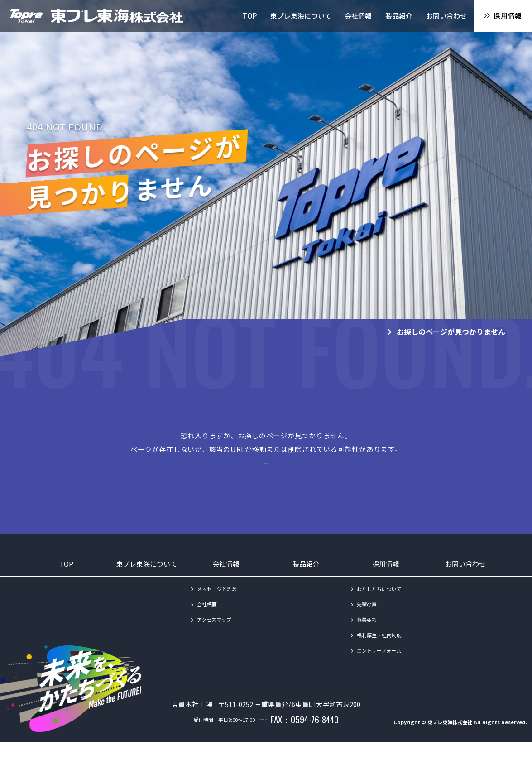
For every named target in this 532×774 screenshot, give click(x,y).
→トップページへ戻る (266, 477)
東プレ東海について (146, 579)
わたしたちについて (379, 605)
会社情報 (226, 579)
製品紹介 (306, 579)
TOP (66, 579)
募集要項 (367, 635)
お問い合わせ (465, 579)
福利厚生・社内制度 (379, 651)
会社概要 (207, 620)
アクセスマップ (214, 635)
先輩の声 (367, 620)
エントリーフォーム (379, 666)
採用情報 (386, 579)
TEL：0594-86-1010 (263, 751)
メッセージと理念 (217, 605)
